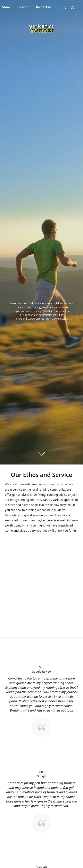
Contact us (44, 7)
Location (23, 7)
